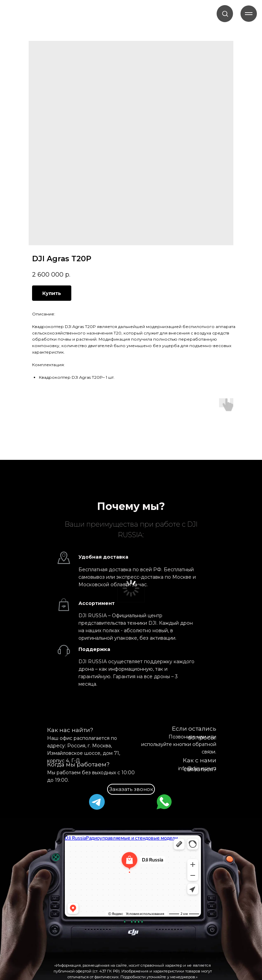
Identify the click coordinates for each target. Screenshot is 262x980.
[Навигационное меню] (249, 14)
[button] (225, 13)
